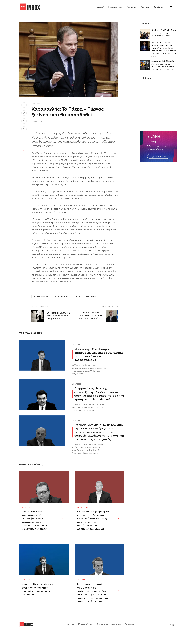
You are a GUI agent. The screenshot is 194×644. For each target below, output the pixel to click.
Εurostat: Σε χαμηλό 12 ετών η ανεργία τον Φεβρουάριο (59, 316)
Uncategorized (84, 512)
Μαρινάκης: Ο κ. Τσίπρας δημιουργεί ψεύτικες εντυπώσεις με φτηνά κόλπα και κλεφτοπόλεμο (99, 354)
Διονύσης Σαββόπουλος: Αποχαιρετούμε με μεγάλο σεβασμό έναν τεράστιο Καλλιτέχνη (164, 65)
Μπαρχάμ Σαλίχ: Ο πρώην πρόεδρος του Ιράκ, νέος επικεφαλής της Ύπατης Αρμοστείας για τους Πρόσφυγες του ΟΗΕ (164, 50)
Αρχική (101, 7)
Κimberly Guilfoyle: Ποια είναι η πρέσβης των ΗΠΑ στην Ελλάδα (164, 33)
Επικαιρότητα (115, 7)
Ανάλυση (145, 7)
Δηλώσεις (159, 7)
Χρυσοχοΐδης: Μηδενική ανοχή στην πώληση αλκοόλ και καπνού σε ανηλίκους (37, 599)
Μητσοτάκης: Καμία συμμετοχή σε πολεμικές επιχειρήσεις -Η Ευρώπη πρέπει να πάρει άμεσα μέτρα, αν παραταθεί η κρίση (93, 603)
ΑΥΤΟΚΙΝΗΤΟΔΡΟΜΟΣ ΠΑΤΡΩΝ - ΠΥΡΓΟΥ (52, 296)
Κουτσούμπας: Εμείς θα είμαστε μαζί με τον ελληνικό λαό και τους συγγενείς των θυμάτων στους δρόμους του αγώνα (93, 525)
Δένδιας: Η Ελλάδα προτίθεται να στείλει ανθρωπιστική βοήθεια (91, 315)
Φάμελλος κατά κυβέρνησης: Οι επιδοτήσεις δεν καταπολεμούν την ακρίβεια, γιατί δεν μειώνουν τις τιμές (34, 525)
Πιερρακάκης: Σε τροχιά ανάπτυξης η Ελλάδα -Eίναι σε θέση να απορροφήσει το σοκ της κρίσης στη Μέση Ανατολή (99, 394)
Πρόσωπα (131, 7)
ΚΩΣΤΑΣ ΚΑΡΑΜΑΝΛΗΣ (87, 296)
